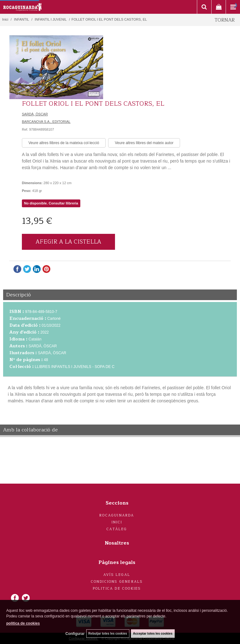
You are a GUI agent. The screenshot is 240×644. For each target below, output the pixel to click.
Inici (117, 522)
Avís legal (117, 575)
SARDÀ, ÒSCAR (35, 114)
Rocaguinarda (117, 515)
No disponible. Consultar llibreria (51, 203)
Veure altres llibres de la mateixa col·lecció (64, 143)
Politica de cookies (117, 589)
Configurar (75, 634)
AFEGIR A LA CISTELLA (68, 242)
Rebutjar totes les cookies (108, 634)
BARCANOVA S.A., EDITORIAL (46, 122)
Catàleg (117, 529)
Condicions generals (117, 582)
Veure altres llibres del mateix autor (144, 143)
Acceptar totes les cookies (153, 634)
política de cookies (23, 623)
